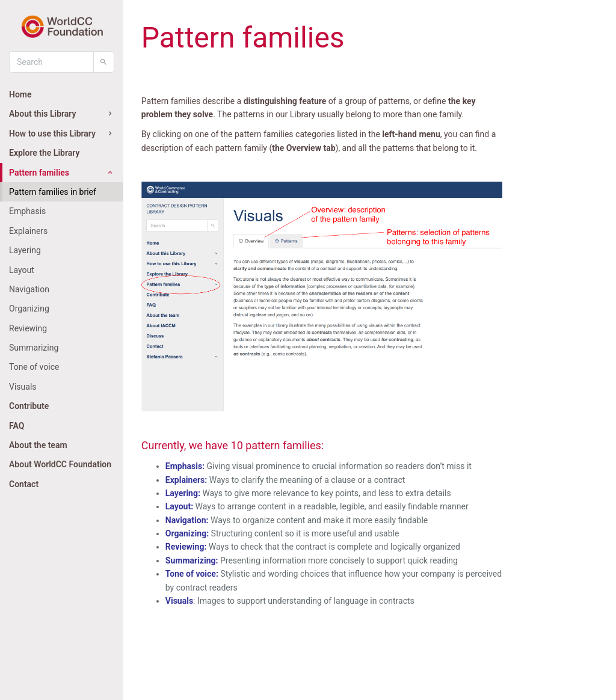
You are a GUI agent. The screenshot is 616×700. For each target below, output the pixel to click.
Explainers (28, 231)
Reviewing (28, 328)
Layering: (183, 493)
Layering (25, 250)
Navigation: (187, 520)
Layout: (179, 506)
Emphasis (27, 211)
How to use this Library (62, 134)
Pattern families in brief (53, 192)
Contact (24, 484)
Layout (22, 270)
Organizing (29, 309)
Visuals (23, 387)
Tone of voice (34, 367)
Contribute (29, 406)
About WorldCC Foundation (60, 464)
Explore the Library (44, 153)
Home (20, 94)
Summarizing (34, 348)
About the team (38, 445)
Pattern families (62, 173)
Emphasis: (185, 466)
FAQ (17, 426)
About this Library (62, 114)
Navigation (29, 289)
